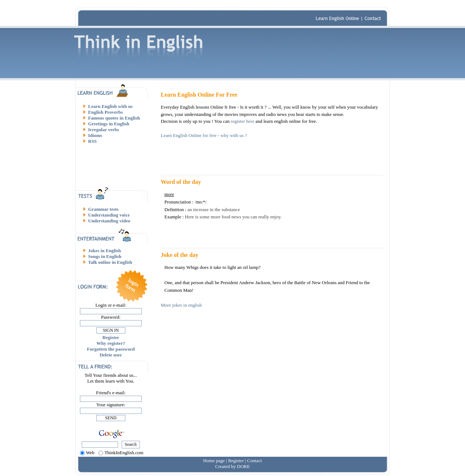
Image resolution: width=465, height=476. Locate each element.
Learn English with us (110, 106)
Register (111, 337)
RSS (93, 141)
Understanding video (109, 221)
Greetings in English (109, 124)
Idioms (95, 135)
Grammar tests (104, 209)
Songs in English (105, 256)
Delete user (111, 355)
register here (242, 121)
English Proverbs (106, 112)
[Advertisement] (114, 165)
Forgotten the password (111, 349)
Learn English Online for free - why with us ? (204, 135)
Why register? (111, 343)
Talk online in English (110, 262)
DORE (243, 466)
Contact (254, 461)
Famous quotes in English (114, 118)
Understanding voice (109, 215)
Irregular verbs (104, 130)
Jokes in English (105, 251)
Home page (214, 461)
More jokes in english (181, 305)
